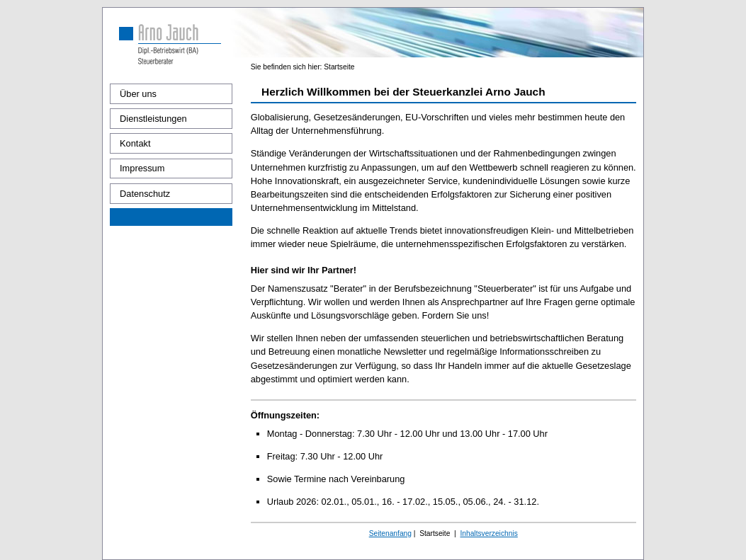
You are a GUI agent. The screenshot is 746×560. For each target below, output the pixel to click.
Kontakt (135, 143)
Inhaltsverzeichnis (488, 533)
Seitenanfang (390, 533)
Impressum (142, 168)
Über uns (138, 94)
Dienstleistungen (153, 119)
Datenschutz (145, 194)
